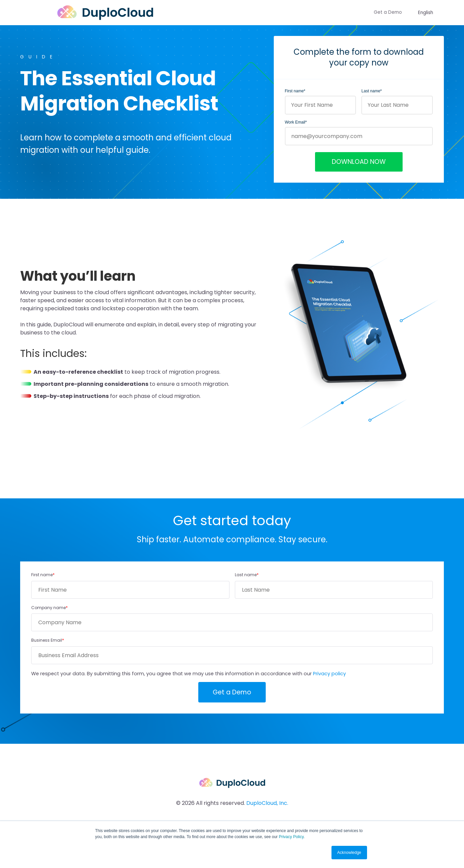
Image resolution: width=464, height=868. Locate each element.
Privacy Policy (291, 837)
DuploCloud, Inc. (267, 803)
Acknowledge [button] (349, 853)
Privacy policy (329, 674)
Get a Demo (388, 12)
